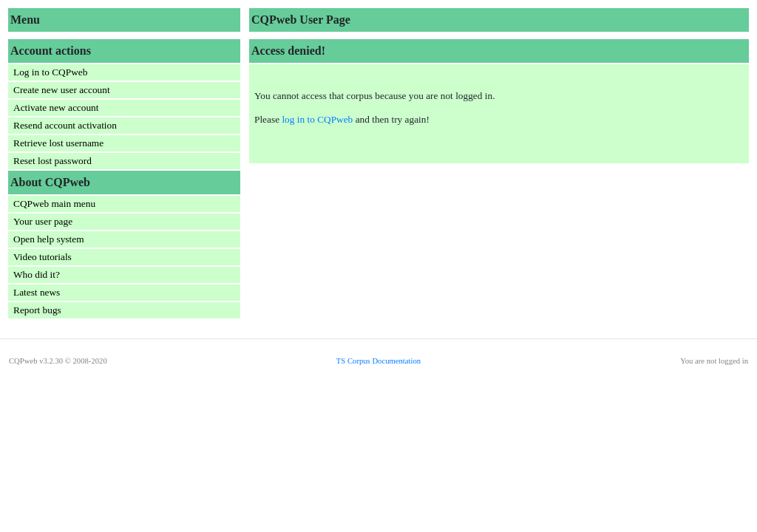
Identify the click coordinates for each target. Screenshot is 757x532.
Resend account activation (65, 125)
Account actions (51, 51)
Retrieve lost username (58, 143)
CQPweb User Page (301, 20)
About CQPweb (50, 182)
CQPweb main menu (54, 204)
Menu (25, 20)
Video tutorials (43, 257)
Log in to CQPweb (50, 72)
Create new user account (62, 90)
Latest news (37, 292)
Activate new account (56, 108)
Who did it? (37, 274)
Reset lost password (52, 161)
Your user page (43, 221)
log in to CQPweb (317, 119)
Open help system (49, 239)
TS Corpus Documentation (378, 361)
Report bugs (37, 310)
